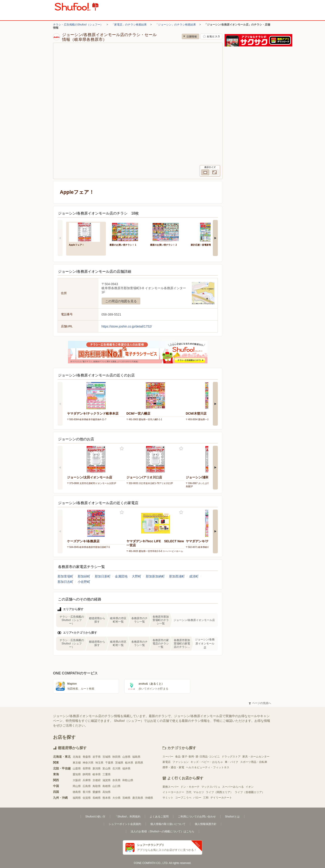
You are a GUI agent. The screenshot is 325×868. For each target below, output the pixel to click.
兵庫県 (87, 780)
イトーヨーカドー (173, 792)
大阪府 (77, 780)
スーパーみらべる (233, 787)
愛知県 (77, 774)
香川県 (87, 792)
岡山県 (77, 786)
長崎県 (97, 798)
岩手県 (97, 757)
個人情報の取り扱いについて (168, 824)
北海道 (77, 757)
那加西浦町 (177, 576)
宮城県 (107, 757)
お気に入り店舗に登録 (211, 36)
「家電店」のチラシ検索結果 (129, 25)
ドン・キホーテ (190, 787)
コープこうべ (183, 798)
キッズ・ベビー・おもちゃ (207, 762)
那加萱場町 (65, 576)
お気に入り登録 (122, 449)
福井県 (126, 769)
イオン (250, 787)
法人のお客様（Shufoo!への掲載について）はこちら (162, 831)
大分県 (116, 798)
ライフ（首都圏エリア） (250, 792)
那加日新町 (103, 576)
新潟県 (97, 769)
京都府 (97, 780)
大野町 (137, 576)
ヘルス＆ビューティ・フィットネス (208, 767)
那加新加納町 (155, 576)
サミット (168, 798)
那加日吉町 (65, 582)
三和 (206, 798)
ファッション (181, 762)
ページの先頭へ (260, 703)
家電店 (167, 762)
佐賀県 (87, 798)
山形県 (126, 757)
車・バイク (232, 762)
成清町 (194, 576)
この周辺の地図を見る (121, 301)
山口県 (116, 786)
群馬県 (139, 763)
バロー (197, 798)
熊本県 (107, 798)
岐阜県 (97, 774)
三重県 (107, 774)
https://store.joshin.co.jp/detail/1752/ (127, 326)
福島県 (136, 757)
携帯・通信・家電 (173, 767)
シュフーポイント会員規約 (125, 824)
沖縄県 (149, 798)
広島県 (87, 786)
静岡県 (87, 774)
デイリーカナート (221, 798)
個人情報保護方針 (206, 824)
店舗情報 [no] (190, 36)
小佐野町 (84, 582)
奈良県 (116, 780)
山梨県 (77, 769)
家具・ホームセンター (256, 757)
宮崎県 (126, 798)
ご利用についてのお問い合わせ (197, 817)
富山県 (107, 769)
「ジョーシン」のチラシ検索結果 (176, 25)
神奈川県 (88, 763)
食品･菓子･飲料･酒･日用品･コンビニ (197, 757)
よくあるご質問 (159, 817)
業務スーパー (171, 787)
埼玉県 (99, 763)
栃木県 (129, 763)
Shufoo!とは (232, 817)
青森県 (87, 757)
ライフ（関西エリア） (219, 792)
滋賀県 (107, 780)
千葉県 (109, 763)
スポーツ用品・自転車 (254, 762)
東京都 (77, 763)
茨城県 (119, 763)
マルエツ (199, 792)
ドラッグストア (231, 757)
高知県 (107, 792)
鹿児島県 (138, 798)
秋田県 (116, 757)
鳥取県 (97, 786)
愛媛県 (97, 792)
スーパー (168, 757)
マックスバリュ (211, 787)
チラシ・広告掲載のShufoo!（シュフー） (78, 25)
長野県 (87, 769)
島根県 (107, 786)
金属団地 (121, 576)
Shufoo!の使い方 (95, 817)
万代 (189, 792)
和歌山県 (128, 780)
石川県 (116, 769)
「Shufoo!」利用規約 (127, 817)
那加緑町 (84, 576)
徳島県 (77, 792)
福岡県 (77, 798)
